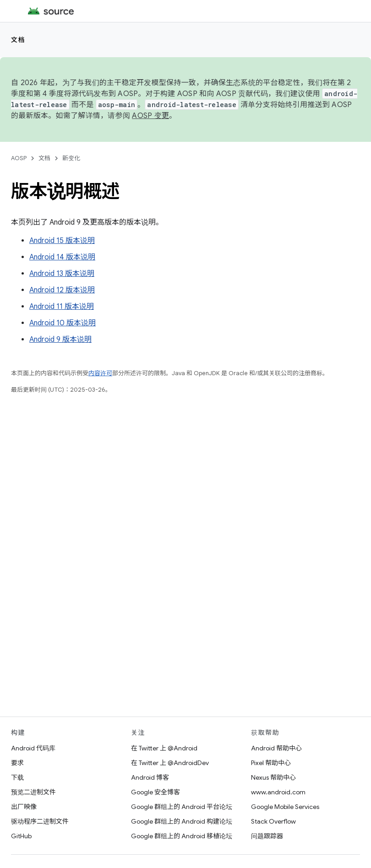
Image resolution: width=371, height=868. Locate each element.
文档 (18, 40)
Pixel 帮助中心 (271, 763)
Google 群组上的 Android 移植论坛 (182, 836)
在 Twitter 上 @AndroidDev (170, 763)
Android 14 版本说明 (62, 257)
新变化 (71, 158)
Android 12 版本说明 (62, 290)
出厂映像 (24, 807)
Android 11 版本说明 (62, 307)
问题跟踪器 (267, 836)
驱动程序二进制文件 (40, 821)
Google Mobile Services (285, 807)
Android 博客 (150, 777)
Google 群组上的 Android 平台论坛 (182, 807)
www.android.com (278, 792)
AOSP (19, 158)
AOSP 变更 (150, 116)
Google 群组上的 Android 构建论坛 (182, 821)
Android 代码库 (33, 748)
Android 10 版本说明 (63, 323)
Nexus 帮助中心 (273, 777)
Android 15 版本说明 (62, 241)
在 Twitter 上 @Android (164, 748)
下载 (17, 777)
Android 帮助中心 (276, 748)
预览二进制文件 (33, 792)
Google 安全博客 (155, 792)
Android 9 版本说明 (60, 340)
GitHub (21, 836)
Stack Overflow (273, 821)
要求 (17, 763)
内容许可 (100, 373)
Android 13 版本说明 (62, 274)
